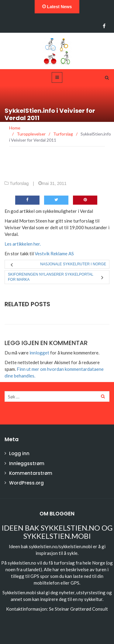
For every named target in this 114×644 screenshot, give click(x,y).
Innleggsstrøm (27, 463)
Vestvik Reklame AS (54, 253)
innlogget (39, 353)
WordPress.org (26, 483)
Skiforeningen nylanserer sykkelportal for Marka (51, 277)
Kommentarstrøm (31, 473)
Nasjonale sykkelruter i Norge (73, 264)
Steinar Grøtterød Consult (81, 609)
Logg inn (19, 453)
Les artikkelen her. (23, 244)
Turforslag (19, 183)
